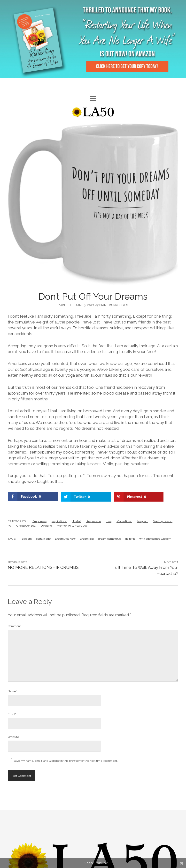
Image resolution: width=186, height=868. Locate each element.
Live (109, 521)
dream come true (109, 538)
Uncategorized (26, 525)
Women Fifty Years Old (72, 525)
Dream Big (87, 538)
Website (13, 737)
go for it (130, 538)
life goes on (93, 521)
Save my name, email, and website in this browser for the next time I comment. (66, 761)
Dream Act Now (65, 538)
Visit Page (93, 39)
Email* (12, 714)
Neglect (143, 521)
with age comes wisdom (155, 538)
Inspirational (59, 521)
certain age (43, 538)
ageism (27, 538)
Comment (14, 626)
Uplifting (46, 525)
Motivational (124, 521)
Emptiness (39, 521)
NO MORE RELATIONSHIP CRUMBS (43, 567)
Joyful (77, 521)
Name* (12, 691)
